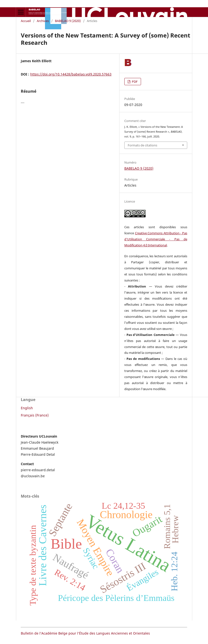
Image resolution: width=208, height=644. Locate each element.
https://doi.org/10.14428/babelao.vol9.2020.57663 (71, 74)
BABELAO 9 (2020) (68, 21)
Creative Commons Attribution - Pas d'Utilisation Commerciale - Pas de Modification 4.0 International (156, 239)
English (27, 408)
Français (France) (35, 415)
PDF (134, 82)
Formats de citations (142, 145)
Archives (43, 21)
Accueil (26, 21)
